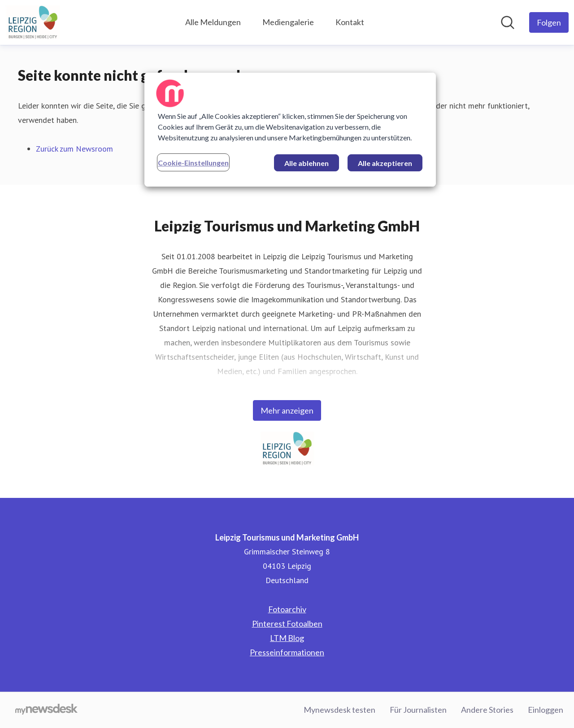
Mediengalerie (288, 22)
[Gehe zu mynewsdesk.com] (46, 710)
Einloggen (546, 710)
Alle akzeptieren (385, 163)
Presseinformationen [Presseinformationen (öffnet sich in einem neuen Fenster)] (287, 652)
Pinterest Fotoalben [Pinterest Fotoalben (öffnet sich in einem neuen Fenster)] (287, 623)
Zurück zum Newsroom (74, 149)
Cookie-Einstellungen (193, 163)
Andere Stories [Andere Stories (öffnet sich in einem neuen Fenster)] (487, 710)
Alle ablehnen (307, 163)
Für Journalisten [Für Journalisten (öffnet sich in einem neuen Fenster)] (418, 710)
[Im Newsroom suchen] (508, 22)
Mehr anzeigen (287, 410)
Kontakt (350, 22)
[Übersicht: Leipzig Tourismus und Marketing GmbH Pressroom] (33, 22)
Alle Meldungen (213, 22)
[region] (290, 130)
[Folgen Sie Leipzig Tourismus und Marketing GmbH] (549, 22)
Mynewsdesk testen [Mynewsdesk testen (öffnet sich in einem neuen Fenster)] (339, 710)
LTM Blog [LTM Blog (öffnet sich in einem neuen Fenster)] (287, 638)
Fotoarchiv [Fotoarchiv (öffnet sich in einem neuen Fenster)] (287, 609)
